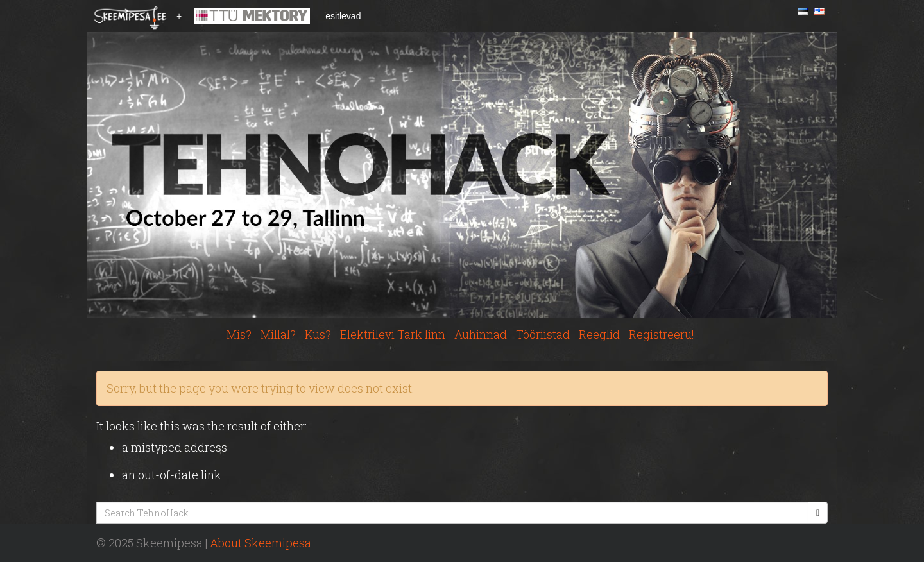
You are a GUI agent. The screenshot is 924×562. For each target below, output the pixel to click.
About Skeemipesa (261, 543)
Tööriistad (543, 334)
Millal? (278, 334)
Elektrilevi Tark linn (393, 334)
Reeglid (599, 334)
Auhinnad (481, 334)
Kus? (318, 334)
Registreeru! (662, 334)
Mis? (239, 334)
